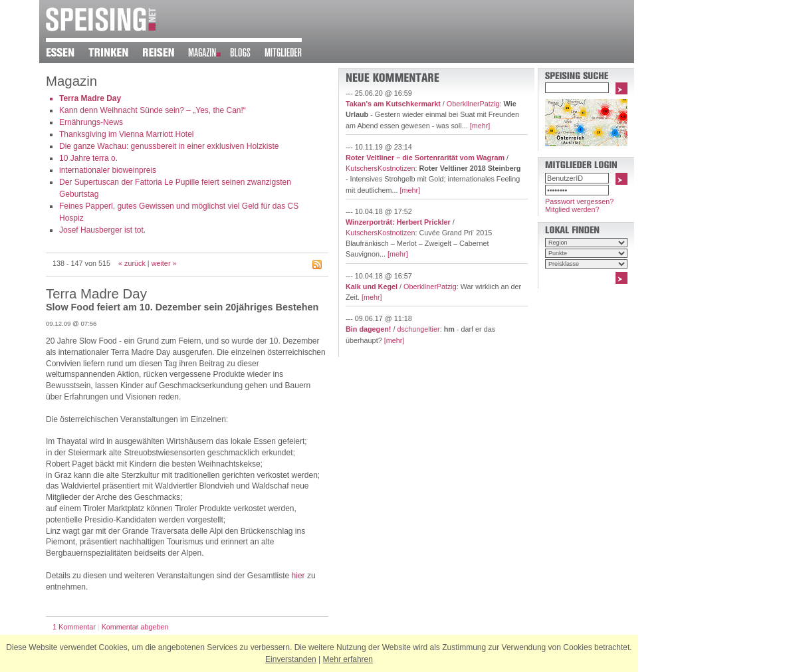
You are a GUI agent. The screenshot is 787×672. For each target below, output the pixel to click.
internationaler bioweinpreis (108, 170)
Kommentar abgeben (135, 627)
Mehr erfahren (348, 659)
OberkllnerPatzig (473, 104)
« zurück (132, 263)
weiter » (164, 263)
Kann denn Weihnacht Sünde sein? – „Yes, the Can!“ (153, 110)
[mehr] (480, 126)
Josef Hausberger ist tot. (102, 230)
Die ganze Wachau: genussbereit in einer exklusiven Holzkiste (169, 146)
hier (298, 576)
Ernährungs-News (91, 122)
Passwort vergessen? (579, 201)
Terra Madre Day (90, 98)
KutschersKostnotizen (380, 168)
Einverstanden (291, 659)
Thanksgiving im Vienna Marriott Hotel (127, 134)
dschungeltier (418, 329)
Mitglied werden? (572, 209)
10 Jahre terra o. (88, 158)
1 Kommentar (74, 627)
